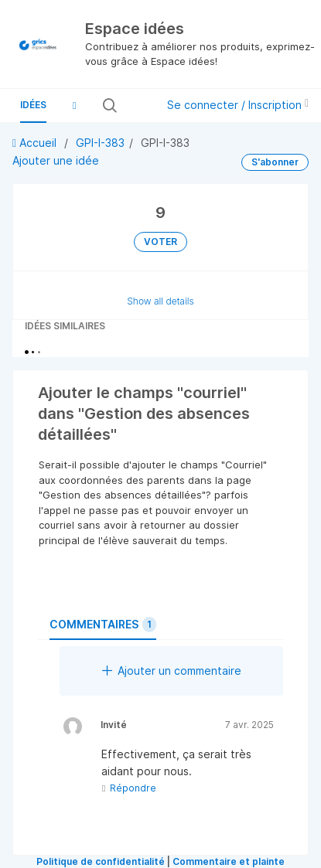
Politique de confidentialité (101, 861)
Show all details (160, 301)
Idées (33, 105)
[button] (74, 105)
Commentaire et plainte (229, 861)
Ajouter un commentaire (172, 671)
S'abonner (275, 162)
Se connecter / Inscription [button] (238, 105)
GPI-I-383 (100, 143)
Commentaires (103, 625)
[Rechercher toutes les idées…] (135, 105)
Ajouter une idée (56, 160)
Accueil (36, 143)
